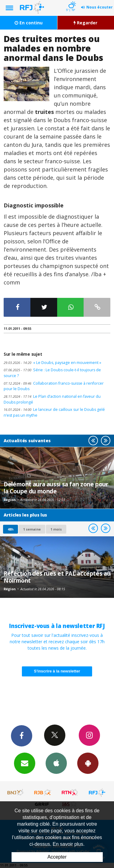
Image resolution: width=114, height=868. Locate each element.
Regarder (85, 23)
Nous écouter (100, 7)
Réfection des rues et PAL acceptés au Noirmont (57, 577)
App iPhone (56, 763)
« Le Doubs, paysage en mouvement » (52, 363)
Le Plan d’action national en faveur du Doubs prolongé (52, 399)
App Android (88, 763)
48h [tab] (10, 529)
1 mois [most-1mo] (56, 529)
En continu (29, 23)
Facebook (22, 736)
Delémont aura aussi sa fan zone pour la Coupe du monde (56, 487)
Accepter (57, 857)
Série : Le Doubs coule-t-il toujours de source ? (52, 373)
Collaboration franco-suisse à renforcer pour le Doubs (54, 386)
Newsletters (25, 763)
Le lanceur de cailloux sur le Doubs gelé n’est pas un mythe (54, 412)
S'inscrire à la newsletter (57, 671)
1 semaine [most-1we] (32, 529)
